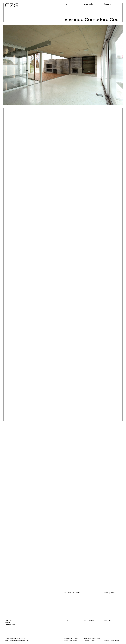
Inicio (66, 4)
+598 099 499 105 (90, 640)
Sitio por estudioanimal (112, 640)
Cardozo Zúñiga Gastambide (10, 623)
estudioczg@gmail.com (92, 639)
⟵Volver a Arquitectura (73, 592)
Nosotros (108, 4)
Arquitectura (89, 4)
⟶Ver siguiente (109, 592)
